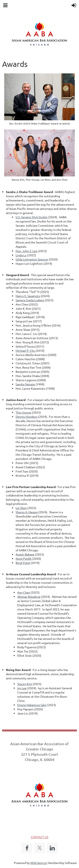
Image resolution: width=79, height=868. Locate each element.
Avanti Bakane (25, 554)
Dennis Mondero (27, 417)
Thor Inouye (23, 412)
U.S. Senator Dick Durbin (32, 217)
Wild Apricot (39, 863)
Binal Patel (23, 563)
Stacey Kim (25, 684)
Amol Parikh (24, 558)
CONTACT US (39, 837)
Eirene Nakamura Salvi (32, 705)
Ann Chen (24, 592)
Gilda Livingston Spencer (32, 259)
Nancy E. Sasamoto (28, 296)
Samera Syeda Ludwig (30, 300)
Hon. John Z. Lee (26, 251)
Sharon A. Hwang (27, 512)
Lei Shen (21, 508)
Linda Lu (21, 255)
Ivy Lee (22, 688)
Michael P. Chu (25, 351)
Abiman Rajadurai (29, 597)
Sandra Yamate (25, 384)
